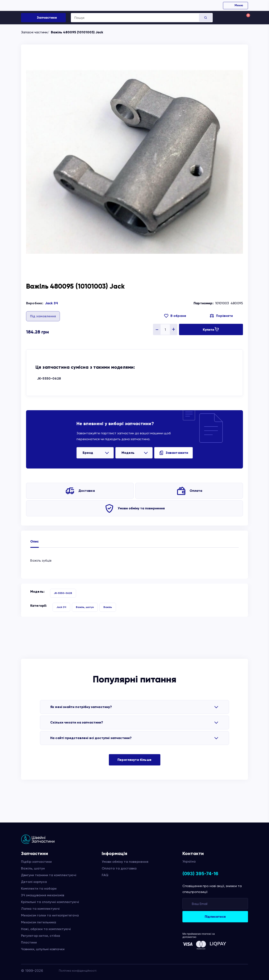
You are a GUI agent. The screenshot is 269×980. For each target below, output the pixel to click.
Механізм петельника (39, 922)
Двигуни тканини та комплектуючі (49, 875)
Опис (35, 541)
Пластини (29, 942)
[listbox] (95, 453)
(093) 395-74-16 (200, 874)
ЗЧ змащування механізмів (43, 895)
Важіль (108, 607)
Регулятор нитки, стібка (41, 936)
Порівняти (224, 316)
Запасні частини (34, 32)
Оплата (196, 491)
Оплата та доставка (119, 868)
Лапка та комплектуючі (40, 909)
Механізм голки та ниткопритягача (50, 915)
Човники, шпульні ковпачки (43, 949)
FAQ (105, 875)
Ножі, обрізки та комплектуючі (46, 929)
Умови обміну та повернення (141, 508)
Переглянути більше (134, 760)
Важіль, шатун (85, 607)
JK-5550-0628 (49, 378)
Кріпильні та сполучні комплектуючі (50, 902)
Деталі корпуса (34, 882)
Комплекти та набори (39, 888)
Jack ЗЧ (51, 303)
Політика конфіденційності (78, 971)
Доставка (87, 491)
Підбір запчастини (36, 862)
